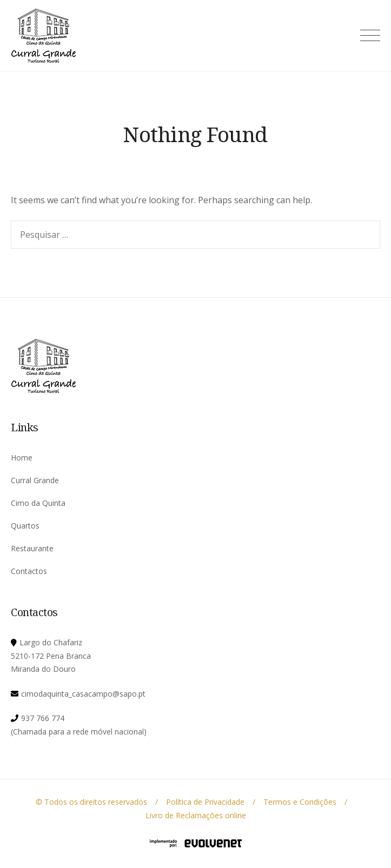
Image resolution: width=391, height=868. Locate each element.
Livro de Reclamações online (196, 815)
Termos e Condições (300, 802)
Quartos (25, 526)
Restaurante (32, 548)
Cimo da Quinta (38, 503)
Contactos (29, 571)
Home (22, 458)
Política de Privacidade (205, 802)
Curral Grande (35, 480)
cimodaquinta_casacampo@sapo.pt (83, 694)
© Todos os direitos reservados (91, 802)
